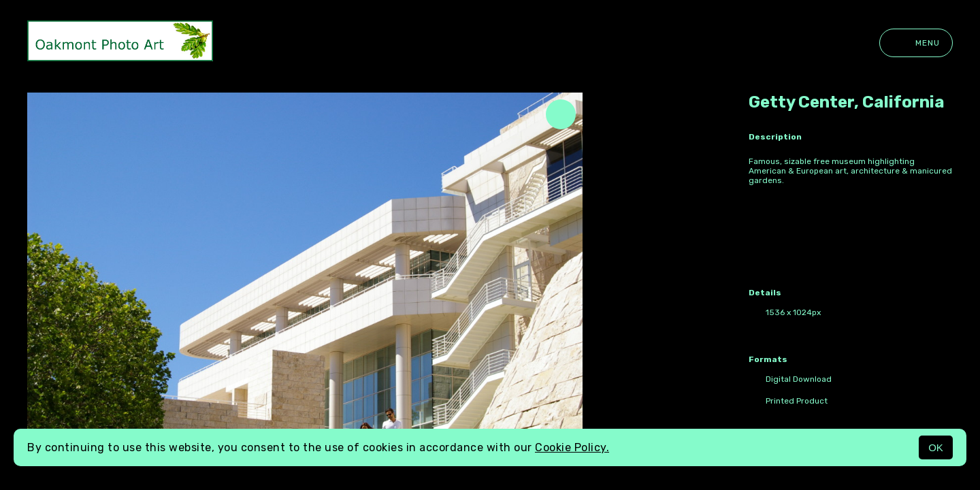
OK (936, 447)
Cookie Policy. (572, 447)
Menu (916, 43)
